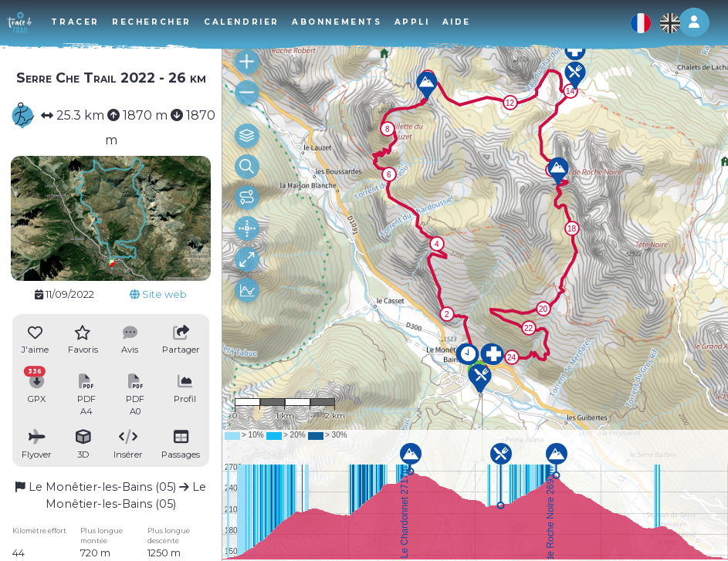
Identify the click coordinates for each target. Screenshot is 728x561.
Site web (158, 294)
